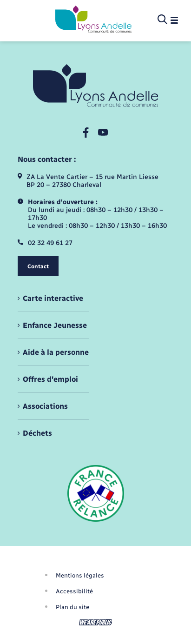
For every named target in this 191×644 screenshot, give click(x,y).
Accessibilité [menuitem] (74, 591)
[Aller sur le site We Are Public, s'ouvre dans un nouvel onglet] (96, 622)
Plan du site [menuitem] (72, 607)
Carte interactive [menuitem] (53, 298)
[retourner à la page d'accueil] (93, 20)
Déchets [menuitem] (37, 433)
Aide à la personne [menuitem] (56, 352)
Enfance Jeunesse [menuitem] (55, 325)
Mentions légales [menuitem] (80, 575)
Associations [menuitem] (45, 406)
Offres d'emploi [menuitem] (50, 379)
